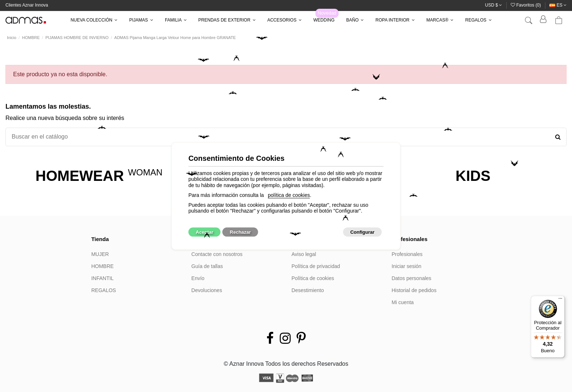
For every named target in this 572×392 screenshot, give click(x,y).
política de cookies (289, 195)
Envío (198, 278)
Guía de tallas (207, 266)
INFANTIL (102, 278)
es (558, 5)
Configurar (362, 232)
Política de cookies (313, 278)
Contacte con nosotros (217, 254)
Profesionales (407, 254)
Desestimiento (308, 290)
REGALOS (104, 290)
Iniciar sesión (406, 266)
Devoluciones (207, 290)
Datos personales (411, 278)
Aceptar (204, 232)
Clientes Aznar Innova (27, 5)
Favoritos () (526, 5)
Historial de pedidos (414, 290)
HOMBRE (102, 266)
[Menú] (560, 300)
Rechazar (240, 232)
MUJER (100, 254)
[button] (94, 20)
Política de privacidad (316, 266)
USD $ (494, 5)
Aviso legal (304, 254)
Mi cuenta (403, 302)
